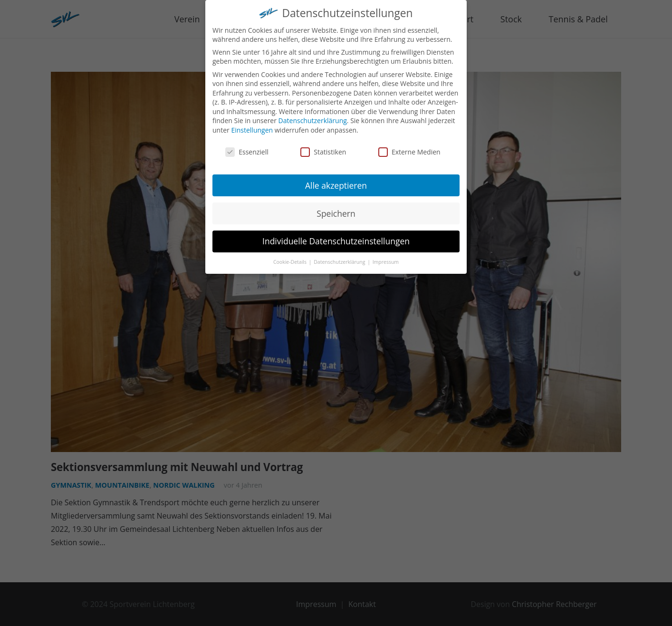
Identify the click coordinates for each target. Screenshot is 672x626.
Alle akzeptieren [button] (336, 180)
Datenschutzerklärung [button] (340, 257)
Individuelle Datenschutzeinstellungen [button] (336, 236)
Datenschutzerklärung (313, 115)
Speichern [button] (336, 208)
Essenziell (247, 146)
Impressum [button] (386, 257)
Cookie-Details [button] (291, 257)
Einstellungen (252, 124)
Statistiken (323, 146)
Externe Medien (409, 146)
